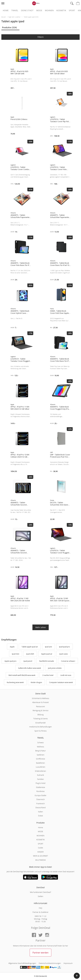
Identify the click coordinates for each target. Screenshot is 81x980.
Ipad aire (49, 647)
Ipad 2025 (30, 654)
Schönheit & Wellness (40, 698)
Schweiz (40, 743)
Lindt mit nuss (66, 675)
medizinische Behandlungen (40, 727)
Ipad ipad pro (65, 647)
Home (6, 10)
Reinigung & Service (41, 710)
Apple (12, 647)
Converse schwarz (68, 661)
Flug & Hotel (40, 783)
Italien (40, 812)
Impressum (68, 963)
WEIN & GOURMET (40, 856)
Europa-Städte (40, 795)
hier (67, 946)
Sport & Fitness (41, 731)
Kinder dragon (36, 682)
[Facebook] (34, 935)
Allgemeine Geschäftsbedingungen (22, 963)
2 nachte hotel (48, 675)
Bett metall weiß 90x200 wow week (22, 675)
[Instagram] (47, 935)
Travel (15, 10)
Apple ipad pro (10, 661)
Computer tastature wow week (61, 682)
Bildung (40, 715)
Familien (41, 779)
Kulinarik (40, 775)
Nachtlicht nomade (47, 661)
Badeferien (40, 763)
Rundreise (40, 791)
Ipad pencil (28, 661)
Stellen (40, 896)
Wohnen (49, 10)
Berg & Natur (40, 751)
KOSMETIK (41, 840)
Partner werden (41, 953)
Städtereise (40, 787)
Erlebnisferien (41, 771)
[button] (77, 976)
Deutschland (40, 807)
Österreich (40, 799)
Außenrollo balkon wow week (30, 668)
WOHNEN (41, 836)
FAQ (40, 908)
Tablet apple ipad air (30, 647)
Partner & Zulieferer (40, 912)
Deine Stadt (27, 10)
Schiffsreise (40, 759)
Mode (39, 10)
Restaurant (40, 706)
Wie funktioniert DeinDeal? (41, 892)
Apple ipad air (47, 654)
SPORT (40, 844)
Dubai (40, 816)
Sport (72, 10)
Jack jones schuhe (55, 668)
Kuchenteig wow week (15, 682)
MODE (40, 831)
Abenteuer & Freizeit (40, 702)
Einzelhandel (40, 723)
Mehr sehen (41, 627)
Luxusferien (40, 767)
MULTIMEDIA (40, 860)
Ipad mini (16, 654)
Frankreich (40, 803)
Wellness (40, 747)
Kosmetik (61, 10)
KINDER (40, 852)
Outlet (40, 848)
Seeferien (40, 755)
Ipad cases (64, 654)
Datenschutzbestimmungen (50, 963)
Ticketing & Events (40, 719)
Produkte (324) (9, 27)
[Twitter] (40, 935)
